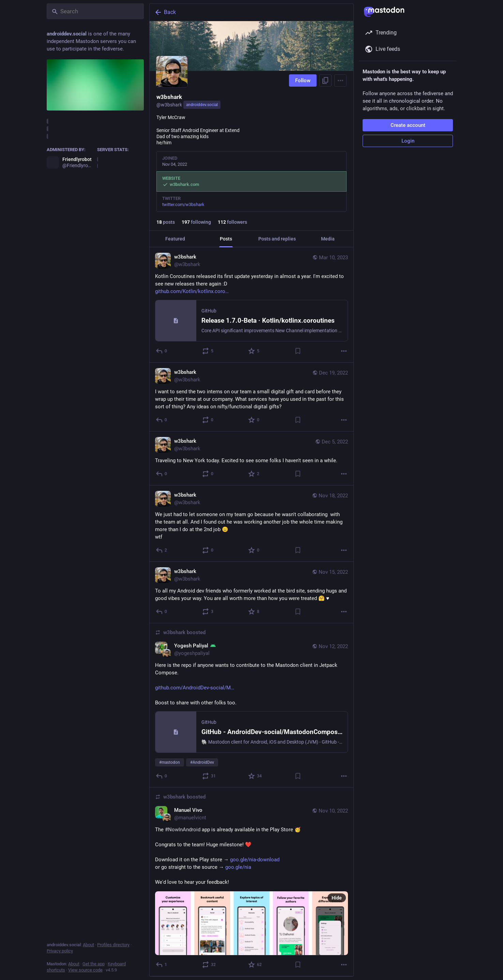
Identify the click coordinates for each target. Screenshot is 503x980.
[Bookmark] (298, 351)
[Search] (95, 11)
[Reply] (162, 351)
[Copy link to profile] (325, 81)
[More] (344, 351)
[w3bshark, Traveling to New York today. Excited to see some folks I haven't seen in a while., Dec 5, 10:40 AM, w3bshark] (251, 458)
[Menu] (340, 81)
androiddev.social (202, 105)
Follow (303, 81)
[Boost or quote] (208, 351)
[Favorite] (254, 351)
